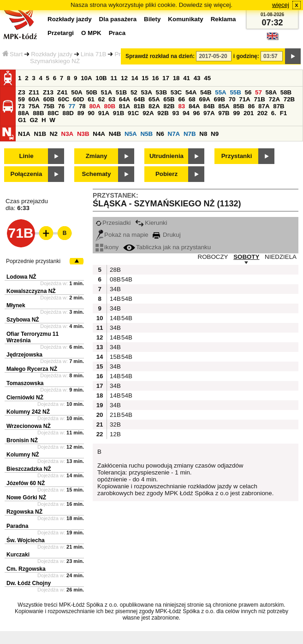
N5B (146, 134)
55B (235, 92)
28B (114, 270)
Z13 (48, 92)
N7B (190, 134)
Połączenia (27, 174)
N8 (203, 134)
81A (125, 106)
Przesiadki (113, 223)
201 (249, 113)
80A (95, 106)
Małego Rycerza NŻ (32, 369)
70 (232, 99)
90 (91, 113)
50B (91, 92)
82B (169, 106)
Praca (117, 33)
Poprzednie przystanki (33, 261)
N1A (24, 134)
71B (259, 99)
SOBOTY (246, 257)
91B (119, 113)
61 (91, 99)
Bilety (152, 19)
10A (86, 78)
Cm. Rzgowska (26, 569)
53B (161, 92)
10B (101, 78)
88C (53, 113)
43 (197, 78)
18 (176, 78)
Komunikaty (185, 19)
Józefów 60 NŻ (26, 483)
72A (274, 99)
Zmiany (97, 156)
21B (114, 415)
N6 (160, 134)
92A (148, 113)
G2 (34, 120)
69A (204, 99)
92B (163, 113)
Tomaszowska (25, 383)
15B (114, 357)
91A (104, 113)
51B (121, 92)
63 (112, 99)
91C (133, 113)
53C (176, 92)
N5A (131, 134)
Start (12, 54)
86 (252, 106)
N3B (83, 134)
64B (139, 99)
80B (110, 106)
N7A (174, 134)
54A (191, 92)
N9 (215, 134)
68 (192, 99)
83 (181, 106)
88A (24, 113)
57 (258, 92)
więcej (281, 5)
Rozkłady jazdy (52, 54)
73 (21, 106)
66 (181, 99)
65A (154, 99)
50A (77, 92)
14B (114, 299)
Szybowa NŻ (23, 320)
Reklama (223, 19)
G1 (22, 120)
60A (34, 99)
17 (166, 78)
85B (238, 106)
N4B (115, 134)
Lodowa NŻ (21, 277)
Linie (26, 156)
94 (186, 113)
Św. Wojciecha (26, 540)
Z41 (62, 92)
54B (206, 92)
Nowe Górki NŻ (26, 498)
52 (134, 92)
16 (156, 78)
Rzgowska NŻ (24, 512)
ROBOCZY (213, 257)
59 (21, 99)
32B (114, 424)
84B (209, 106)
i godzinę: (246, 56)
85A (224, 106)
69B (220, 99)
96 (197, 113)
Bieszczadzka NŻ (29, 469)
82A (154, 106)
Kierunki (151, 223)
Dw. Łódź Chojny (29, 583)
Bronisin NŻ (22, 440)
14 (135, 78)
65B (169, 99)
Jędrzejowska (24, 355)
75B (49, 106)
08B (114, 279)
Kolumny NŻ (23, 455)
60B (49, 99)
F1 (284, 113)
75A (34, 106)
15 (145, 78)
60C (64, 99)
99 (236, 113)
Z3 (22, 92)
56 (248, 92)
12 (124, 78)
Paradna (17, 526)
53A (146, 92)
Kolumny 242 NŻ (28, 412)
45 (207, 78)
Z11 (34, 92)
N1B (40, 134)
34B (114, 289)
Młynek (16, 305)
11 (114, 78)
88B (38, 113)
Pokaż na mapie (122, 235)
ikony (107, 247)
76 (62, 106)
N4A (99, 134)
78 (82, 106)
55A (220, 92)
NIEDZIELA (281, 257)
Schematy (97, 174)
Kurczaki (18, 555)
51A (107, 92)
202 (262, 113)
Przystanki (237, 156)
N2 (54, 134)
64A (125, 99)
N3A (68, 134)
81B (139, 106)
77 (72, 106)
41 (187, 78)
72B (289, 99)
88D (68, 113)
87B (279, 106)
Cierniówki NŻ (25, 398)
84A (194, 106)
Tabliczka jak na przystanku (167, 247)
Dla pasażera (118, 19)
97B (224, 113)
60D (78, 99)
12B (114, 434)
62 (102, 99)
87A (264, 106)
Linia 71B (94, 54)
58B (286, 92)
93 (175, 113)
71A (244, 99)
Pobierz (166, 174)
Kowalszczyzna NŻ (31, 291)
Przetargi (61, 33)
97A (209, 113)
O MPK (91, 33)
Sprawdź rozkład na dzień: (160, 56)
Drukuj (166, 235)
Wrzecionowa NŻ (29, 426)
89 (81, 113)
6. (274, 113)
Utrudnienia (166, 156)
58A (271, 92)
